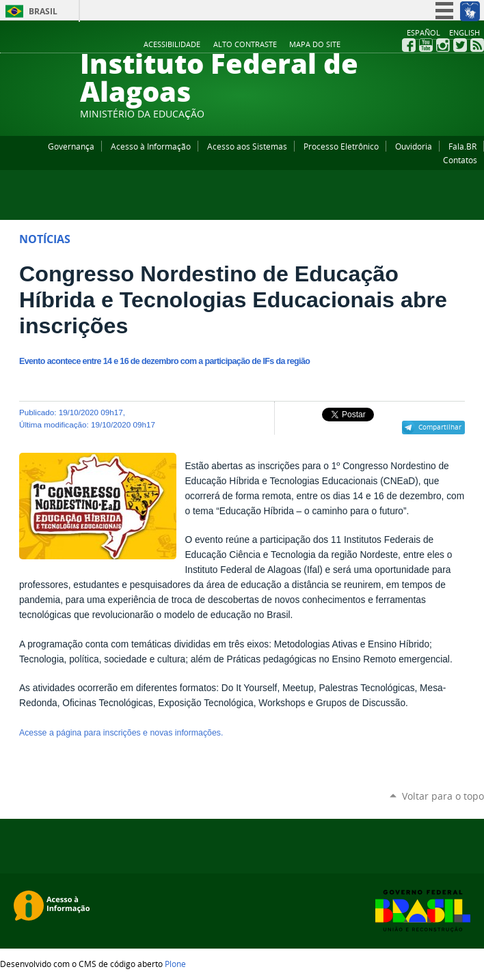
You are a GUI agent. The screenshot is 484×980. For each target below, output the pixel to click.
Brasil (43, 11)
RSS (477, 45)
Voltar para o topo (443, 796)
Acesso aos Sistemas (247, 146)
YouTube (426, 45)
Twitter (460, 45)
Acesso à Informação (151, 146)
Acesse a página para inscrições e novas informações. (121, 733)
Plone (175, 964)
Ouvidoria (414, 146)
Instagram (443, 45)
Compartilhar (440, 427)
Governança (71, 146)
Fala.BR (462, 146)
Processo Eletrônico (341, 146)
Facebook (409, 45)
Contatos (460, 160)
